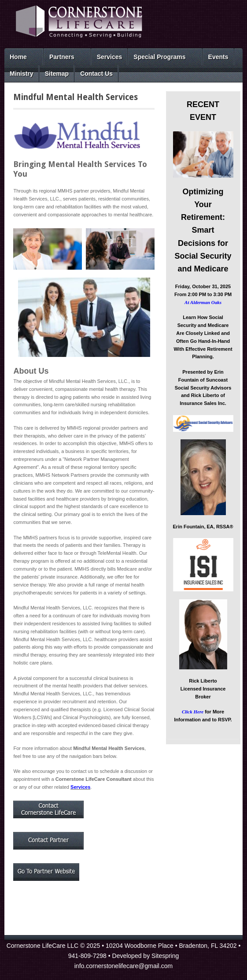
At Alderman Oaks (203, 302)
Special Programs (159, 57)
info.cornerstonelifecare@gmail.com (124, 966)
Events (218, 57)
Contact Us (96, 74)
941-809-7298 (87, 956)
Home (18, 57)
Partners (62, 57)
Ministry (22, 74)
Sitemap (57, 74)
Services (110, 57)
